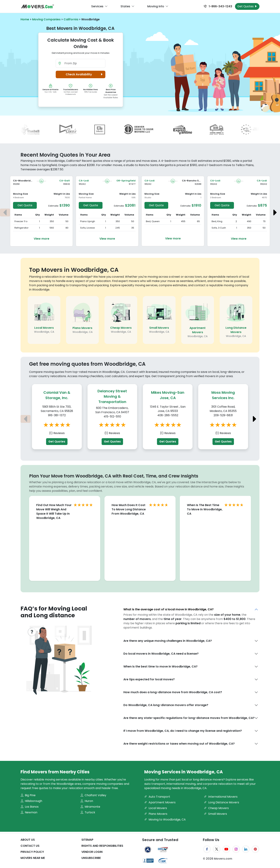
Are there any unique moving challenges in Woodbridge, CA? (168, 641)
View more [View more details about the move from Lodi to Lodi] (239, 239)
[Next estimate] (275, 212)
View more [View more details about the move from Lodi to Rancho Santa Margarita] (173, 238)
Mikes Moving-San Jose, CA (168, 395)
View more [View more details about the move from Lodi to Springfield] (107, 239)
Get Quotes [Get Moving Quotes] (247, 6)
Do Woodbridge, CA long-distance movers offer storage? (166, 705)
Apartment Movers (197, 330)
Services (99, 6)
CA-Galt (65, 181)
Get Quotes (57, 441)
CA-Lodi (84, 181)
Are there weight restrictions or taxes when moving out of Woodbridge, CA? (179, 744)
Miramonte (90, 807)
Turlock (88, 812)
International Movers (221, 797)
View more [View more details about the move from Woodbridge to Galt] (42, 239)
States (127, 6)
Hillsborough (31, 801)
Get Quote (25, 205)
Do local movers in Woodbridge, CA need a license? (161, 654)
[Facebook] (207, 849)
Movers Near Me (33, 858)
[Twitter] (217, 849)
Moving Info (158, 6)
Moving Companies (46, 19)
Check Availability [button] (85, 74)
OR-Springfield (126, 181)
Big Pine (28, 795)
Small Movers (159, 328)
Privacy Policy (32, 852)
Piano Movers (82, 328)
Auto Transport (157, 797)
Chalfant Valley (93, 795)
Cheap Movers (121, 328)
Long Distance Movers (236, 330)
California (71, 19)
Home (25, 19)
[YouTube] (226, 849)
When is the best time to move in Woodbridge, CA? (160, 666)
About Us (28, 840)
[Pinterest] (255, 849)
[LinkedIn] (246, 849)
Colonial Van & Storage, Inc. (57, 395)
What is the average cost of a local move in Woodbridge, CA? (168, 609)
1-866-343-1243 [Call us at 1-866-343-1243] (218, 6)
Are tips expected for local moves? (149, 679)
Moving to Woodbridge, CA (165, 820)
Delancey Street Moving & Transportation (112, 396)
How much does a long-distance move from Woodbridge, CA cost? (173, 692)
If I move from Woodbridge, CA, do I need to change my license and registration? (183, 731)
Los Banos (30, 807)
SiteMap (87, 840)
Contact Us (30, 846)
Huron (87, 801)
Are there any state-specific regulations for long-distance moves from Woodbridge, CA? (189, 718)
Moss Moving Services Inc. (223, 395)
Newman (29, 812)
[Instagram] (236, 849)
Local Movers (44, 328)
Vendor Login (92, 852)
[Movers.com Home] (37, 7)
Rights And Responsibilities (102, 846)
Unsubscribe (91, 858)
